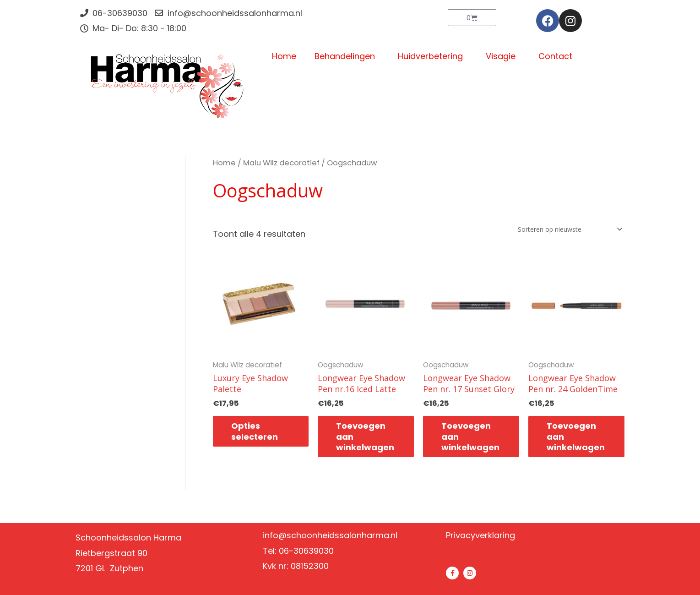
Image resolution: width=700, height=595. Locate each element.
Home (284, 56)
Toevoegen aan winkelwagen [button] (365, 437)
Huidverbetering (433, 56)
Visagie (503, 56)
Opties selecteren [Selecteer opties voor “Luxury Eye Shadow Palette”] (255, 431)
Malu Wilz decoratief (281, 163)
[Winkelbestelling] (568, 229)
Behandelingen (347, 56)
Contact (555, 56)
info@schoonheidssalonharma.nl (330, 535)
